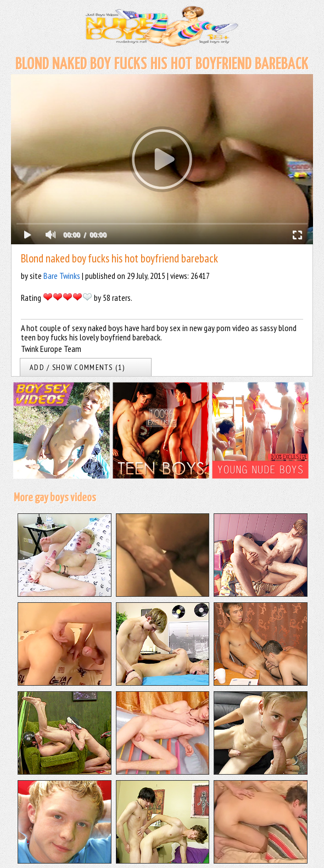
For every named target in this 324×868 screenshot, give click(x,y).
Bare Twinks (62, 276)
